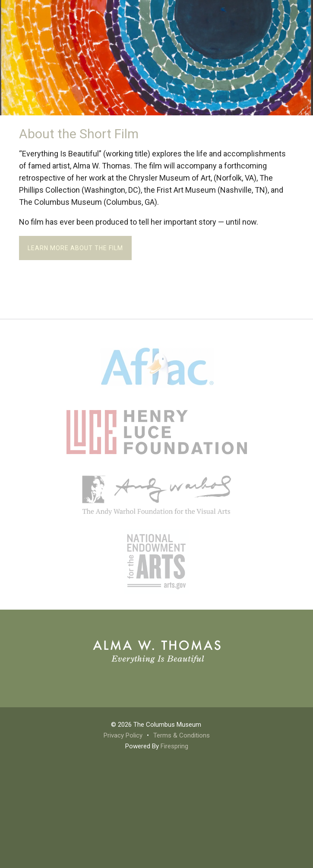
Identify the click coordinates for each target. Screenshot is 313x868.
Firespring (174, 746)
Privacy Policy (123, 735)
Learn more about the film (75, 248)
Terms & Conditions (182, 735)
